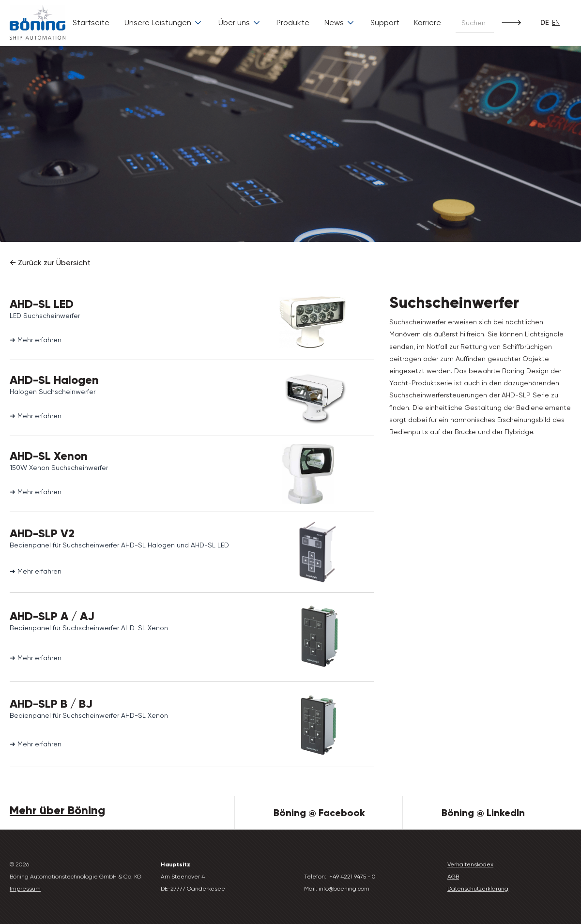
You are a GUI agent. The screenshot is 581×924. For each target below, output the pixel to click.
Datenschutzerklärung (478, 889)
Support (385, 23)
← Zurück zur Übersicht (50, 263)
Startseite (91, 23)
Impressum (25, 889)
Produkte (293, 23)
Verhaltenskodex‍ (470, 864)
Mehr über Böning (57, 810)
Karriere (428, 23)
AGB (453, 877)
